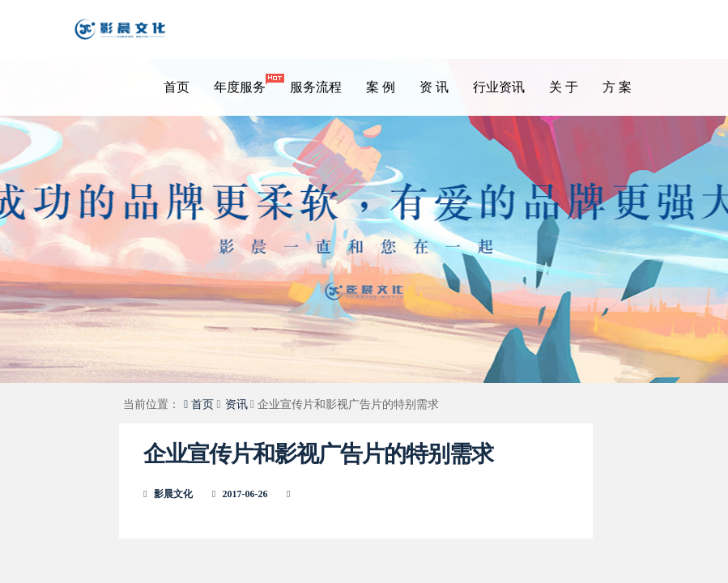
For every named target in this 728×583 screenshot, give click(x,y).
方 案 (617, 87)
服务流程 (316, 87)
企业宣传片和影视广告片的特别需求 (318, 454)
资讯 (236, 404)
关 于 (564, 87)
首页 (177, 87)
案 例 (381, 87)
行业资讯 (499, 87)
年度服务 (246, 84)
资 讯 (434, 87)
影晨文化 (173, 494)
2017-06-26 (245, 494)
